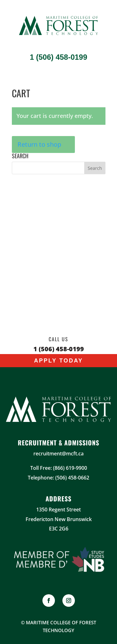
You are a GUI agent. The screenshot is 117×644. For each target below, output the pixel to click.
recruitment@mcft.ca (58, 454)
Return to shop (39, 144)
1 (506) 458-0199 (58, 57)
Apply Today (58, 361)
